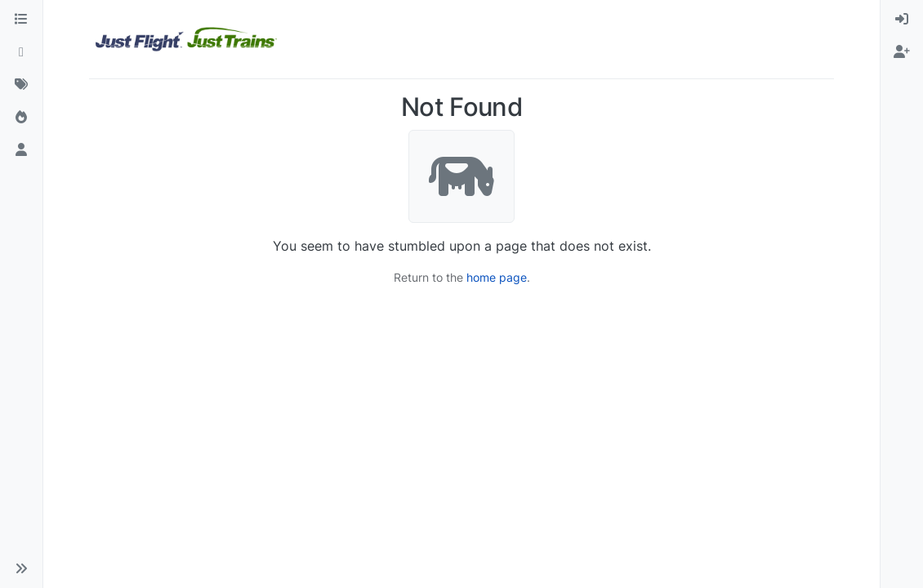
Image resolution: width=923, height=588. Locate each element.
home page (497, 277)
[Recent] (21, 52)
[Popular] (21, 118)
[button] (21, 568)
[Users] (21, 150)
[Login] (902, 20)
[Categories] (21, 20)
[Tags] (21, 85)
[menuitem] (902, 20)
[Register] (902, 52)
